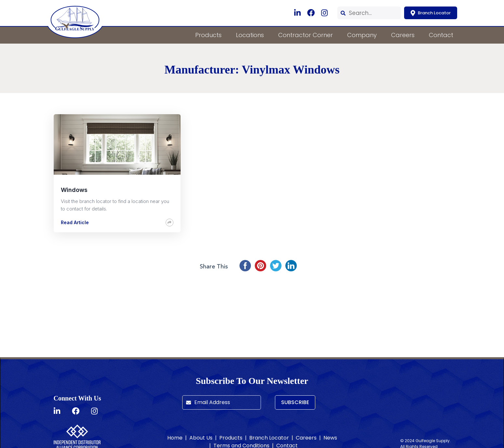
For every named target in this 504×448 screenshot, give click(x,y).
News (330, 438)
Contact (441, 35)
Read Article (75, 222)
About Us (201, 438)
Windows (74, 190)
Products (208, 35)
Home (175, 438)
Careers (403, 35)
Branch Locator (431, 13)
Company (362, 35)
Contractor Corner (306, 35)
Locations (250, 35)
